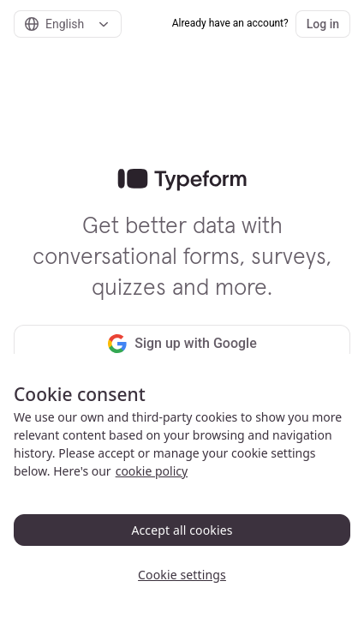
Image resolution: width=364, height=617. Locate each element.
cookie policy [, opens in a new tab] (152, 471)
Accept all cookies (182, 530)
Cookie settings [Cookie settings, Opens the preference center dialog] (182, 575)
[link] (182, 180)
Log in (323, 24)
